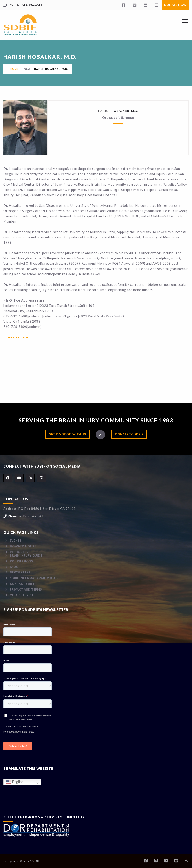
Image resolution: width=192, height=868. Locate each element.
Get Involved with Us (67, 434)
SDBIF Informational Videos (34, 578)
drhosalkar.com (16, 337)
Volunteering (22, 595)
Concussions (21, 561)
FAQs (14, 567)
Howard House (23, 546)
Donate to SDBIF (129, 434)
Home (14, 69)
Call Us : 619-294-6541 (26, 5)
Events (16, 541)
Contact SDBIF (22, 584)
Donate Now (175, 5)
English (15, 782)
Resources (19, 552)
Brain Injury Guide (26, 555)
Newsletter (20, 572)
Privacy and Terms (26, 589)
